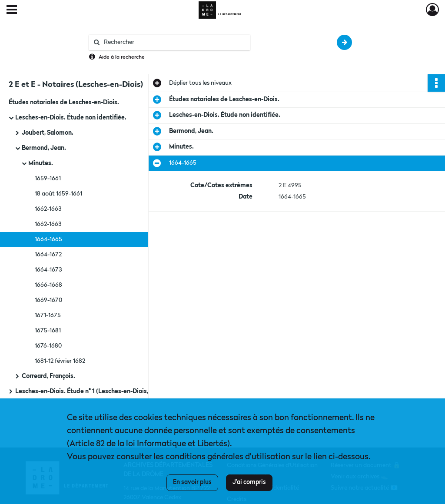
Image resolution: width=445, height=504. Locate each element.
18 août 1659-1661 (58, 194)
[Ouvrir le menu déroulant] (12, 10)
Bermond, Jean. (44, 148)
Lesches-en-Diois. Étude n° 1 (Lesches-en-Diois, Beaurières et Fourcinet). (102, 391)
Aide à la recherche (122, 57)
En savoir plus (192, 482)
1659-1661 (48, 179)
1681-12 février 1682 (60, 361)
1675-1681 (48, 331)
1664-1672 (48, 255)
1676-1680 (48, 346)
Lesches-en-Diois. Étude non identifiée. (71, 118)
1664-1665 (48, 239)
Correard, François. (48, 376)
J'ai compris (249, 482)
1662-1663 (48, 209)
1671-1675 (48, 315)
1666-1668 (48, 285)
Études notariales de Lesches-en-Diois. (64, 103)
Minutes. (41, 163)
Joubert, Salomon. (48, 133)
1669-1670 (48, 300)
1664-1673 (48, 270)
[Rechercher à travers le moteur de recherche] (174, 42)
